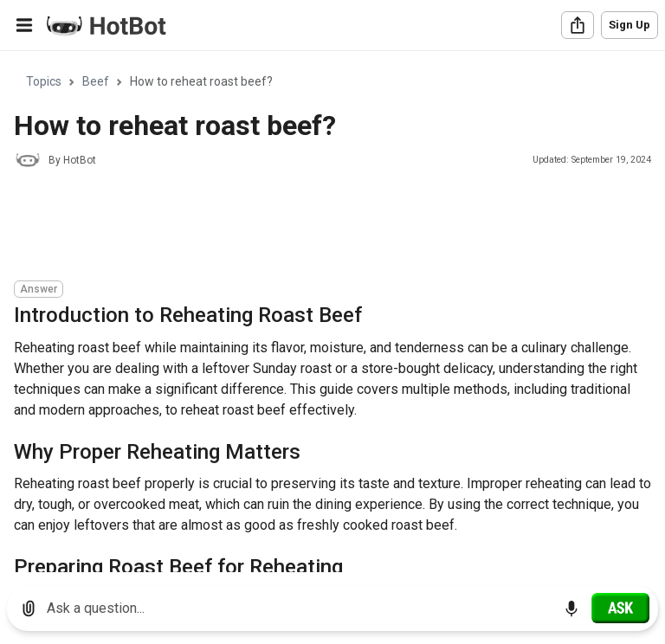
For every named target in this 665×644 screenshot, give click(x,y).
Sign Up (629, 25)
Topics (44, 81)
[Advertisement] (329, 227)
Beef (96, 81)
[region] (332, 312)
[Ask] (620, 608)
